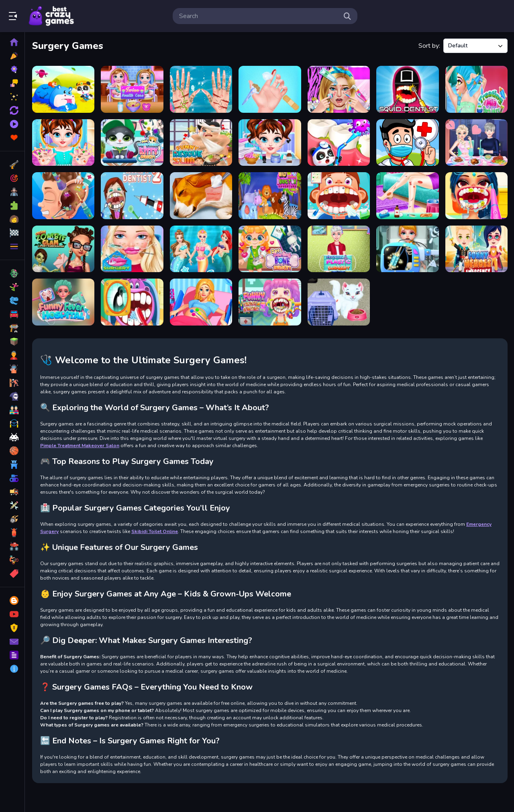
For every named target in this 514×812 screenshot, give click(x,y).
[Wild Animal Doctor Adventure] (270, 196)
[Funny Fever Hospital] (63, 302)
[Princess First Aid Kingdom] (201, 249)
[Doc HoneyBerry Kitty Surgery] (132, 143)
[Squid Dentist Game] (407, 89)
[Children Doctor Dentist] (132, 302)
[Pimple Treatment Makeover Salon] (339, 89)
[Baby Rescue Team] (63, 89)
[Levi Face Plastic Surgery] (339, 249)
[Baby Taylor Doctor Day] (270, 89)
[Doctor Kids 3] (407, 143)
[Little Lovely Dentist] (339, 196)
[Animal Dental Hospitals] (339, 143)
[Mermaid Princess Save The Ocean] (201, 89)
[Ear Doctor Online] (63, 196)
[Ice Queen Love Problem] (476, 143)
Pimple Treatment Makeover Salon (80, 446)
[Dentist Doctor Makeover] (476, 196)
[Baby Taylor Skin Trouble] (270, 143)
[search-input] (259, 16)
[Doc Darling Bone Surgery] (270, 249)
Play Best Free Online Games (51, 16)
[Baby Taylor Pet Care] (339, 302)
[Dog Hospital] (201, 196)
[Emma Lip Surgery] (132, 249)
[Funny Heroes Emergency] (476, 249)
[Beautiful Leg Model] (407, 196)
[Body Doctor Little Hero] (407, 249)
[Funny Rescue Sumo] (201, 143)
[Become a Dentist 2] (132, 196)
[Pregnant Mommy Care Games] (201, 302)
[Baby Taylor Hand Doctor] (63, 143)
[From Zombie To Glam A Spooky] (63, 249)
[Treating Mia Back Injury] (476, 89)
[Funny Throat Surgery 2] (270, 302)
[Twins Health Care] (132, 89)
